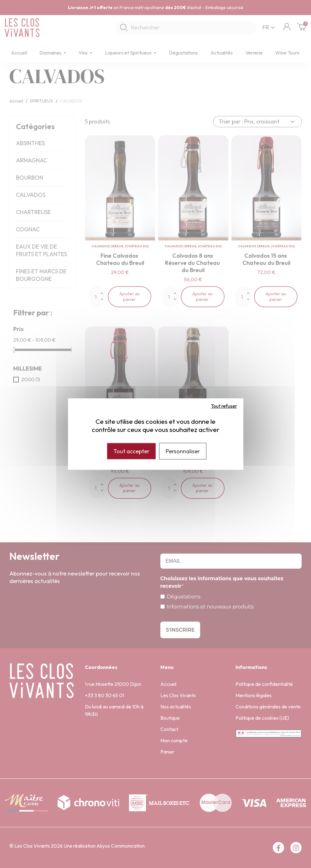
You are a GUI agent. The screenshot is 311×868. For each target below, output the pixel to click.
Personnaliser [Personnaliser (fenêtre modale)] (183, 451)
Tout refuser (224, 406)
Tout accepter (131, 451)
